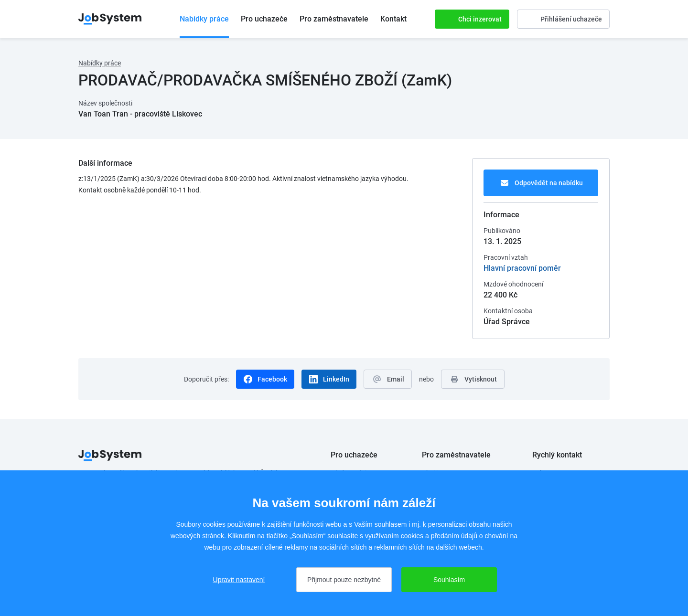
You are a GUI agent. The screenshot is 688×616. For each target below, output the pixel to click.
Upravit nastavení (239, 580)
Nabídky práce (204, 19)
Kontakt (393, 19)
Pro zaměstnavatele (334, 19)
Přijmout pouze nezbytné (344, 580)
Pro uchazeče (264, 19)
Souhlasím (449, 580)
